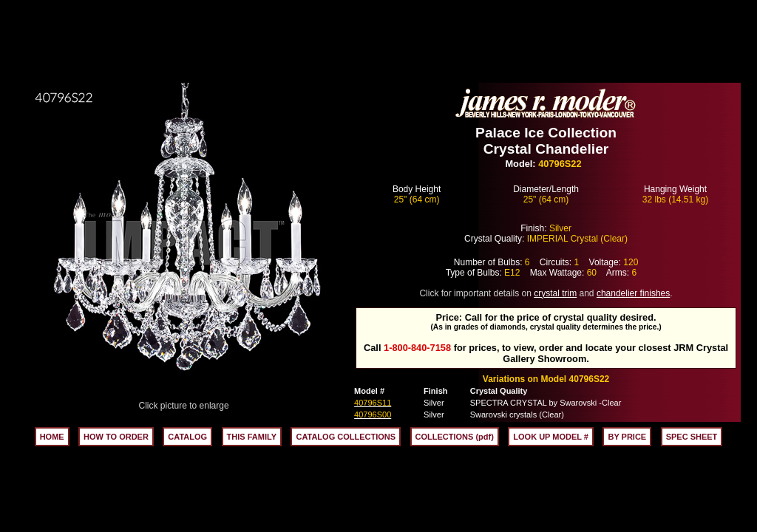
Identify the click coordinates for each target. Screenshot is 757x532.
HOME (52, 437)
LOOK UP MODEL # (551, 437)
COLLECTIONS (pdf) (455, 437)
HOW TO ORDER (116, 437)
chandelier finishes (633, 293)
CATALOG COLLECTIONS (346, 437)
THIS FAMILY (252, 437)
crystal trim (555, 293)
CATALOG (187, 437)
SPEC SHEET (692, 437)
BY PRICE (627, 437)
